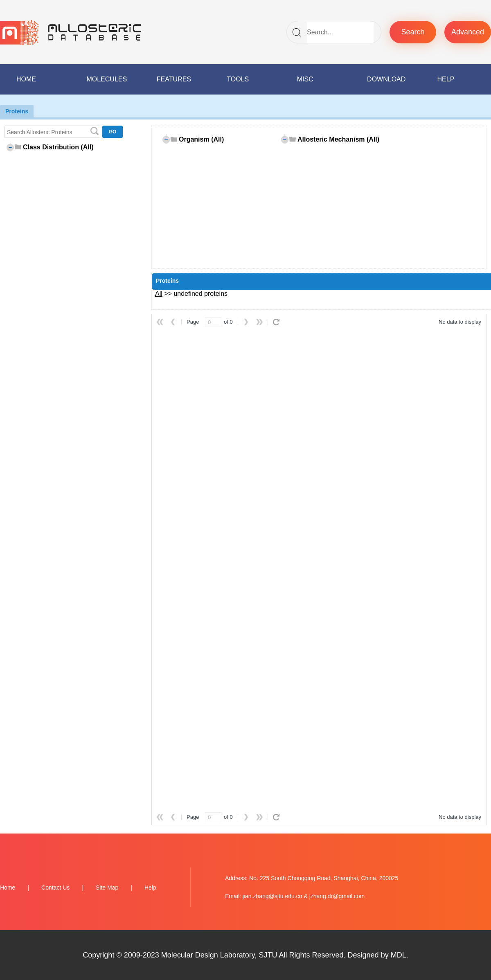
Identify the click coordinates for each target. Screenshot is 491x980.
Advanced (468, 32)
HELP (446, 79)
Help (150, 888)
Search (413, 32)
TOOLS (238, 79)
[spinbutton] (213, 322)
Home (8, 888)
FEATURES (174, 79)
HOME (26, 79)
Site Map (107, 888)
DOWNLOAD (386, 79)
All (159, 294)
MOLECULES (107, 79)
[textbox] (52, 132)
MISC (305, 79)
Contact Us (55, 888)
